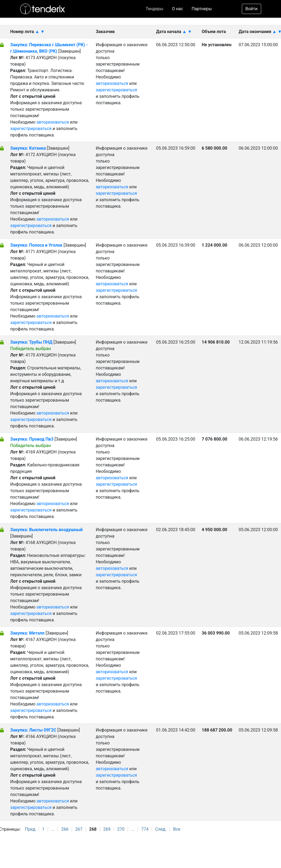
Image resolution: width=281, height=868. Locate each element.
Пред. (31, 829)
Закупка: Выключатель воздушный (46, 530)
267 (79, 829)
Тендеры (155, 9)
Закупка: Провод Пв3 (32, 439)
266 (65, 829)
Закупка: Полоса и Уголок (37, 245)
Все (177, 829)
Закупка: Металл (27, 633)
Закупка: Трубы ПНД (32, 342)
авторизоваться (53, 122)
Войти (251, 9)
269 (107, 829)
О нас (178, 9)
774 (145, 829)
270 (121, 829)
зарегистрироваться (31, 129)
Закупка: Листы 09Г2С (33, 730)
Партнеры (202, 9)
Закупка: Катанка (29, 148)
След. (161, 829)
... (53, 829)
